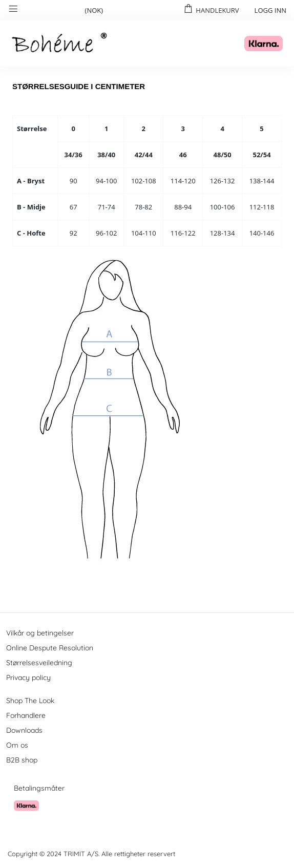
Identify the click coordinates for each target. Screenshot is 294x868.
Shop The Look (30, 701)
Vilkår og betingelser (40, 633)
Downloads (24, 730)
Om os (17, 745)
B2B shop (22, 760)
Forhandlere (26, 715)
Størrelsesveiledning (39, 663)
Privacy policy (28, 678)
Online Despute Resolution (50, 648)
